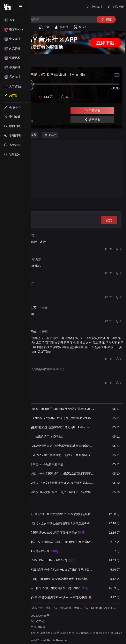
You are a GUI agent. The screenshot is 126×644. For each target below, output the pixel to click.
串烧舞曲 (12, 67)
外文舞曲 (12, 48)
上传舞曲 (95, 7)
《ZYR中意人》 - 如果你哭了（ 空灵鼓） (39, 437)
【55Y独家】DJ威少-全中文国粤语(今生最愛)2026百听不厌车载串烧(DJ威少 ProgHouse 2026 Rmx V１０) (54, 474)
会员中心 (12, 107)
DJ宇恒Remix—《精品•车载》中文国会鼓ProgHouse (50, 588)
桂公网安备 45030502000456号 (29, 616)
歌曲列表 (12, 126)
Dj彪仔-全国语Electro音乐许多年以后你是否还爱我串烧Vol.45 (52, 418)
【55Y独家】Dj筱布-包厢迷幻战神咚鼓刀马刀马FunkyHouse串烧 (54, 427)
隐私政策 (66, 608)
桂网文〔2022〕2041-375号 (27, 621)
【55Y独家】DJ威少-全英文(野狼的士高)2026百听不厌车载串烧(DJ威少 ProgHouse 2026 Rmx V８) (54, 492)
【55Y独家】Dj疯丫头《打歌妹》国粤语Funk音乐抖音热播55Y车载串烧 (54, 542)
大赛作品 (12, 86)
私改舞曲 (12, 77)
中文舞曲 (12, 39)
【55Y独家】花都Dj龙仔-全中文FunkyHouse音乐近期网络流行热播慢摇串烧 (54, 570)
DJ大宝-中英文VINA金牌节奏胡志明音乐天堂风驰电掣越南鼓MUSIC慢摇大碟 (54, 446)
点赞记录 (12, 145)
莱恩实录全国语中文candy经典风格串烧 (38, 464)
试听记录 (12, 154)
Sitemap (96, 608)
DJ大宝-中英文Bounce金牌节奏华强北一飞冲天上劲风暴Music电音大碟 (54, 455)
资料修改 (12, 116)
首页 (10, 20)
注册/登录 (116, 7)
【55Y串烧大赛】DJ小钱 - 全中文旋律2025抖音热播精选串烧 (54, 514)
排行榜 (62, 27)
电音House (14, 29)
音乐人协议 (81, 608)
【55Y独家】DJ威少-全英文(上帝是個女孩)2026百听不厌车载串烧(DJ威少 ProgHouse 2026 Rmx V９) (54, 483)
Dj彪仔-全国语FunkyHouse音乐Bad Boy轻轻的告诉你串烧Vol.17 (53, 409)
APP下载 (110, 608)
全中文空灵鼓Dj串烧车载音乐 (35, 551)
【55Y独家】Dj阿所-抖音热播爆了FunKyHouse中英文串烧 (54, 597)
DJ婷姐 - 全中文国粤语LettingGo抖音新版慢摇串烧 (49, 533)
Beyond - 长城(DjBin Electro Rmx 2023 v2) (44, 560)
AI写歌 (11, 95)
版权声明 (37, 608)
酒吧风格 (12, 58)
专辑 (44, 27)
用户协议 (52, 608)
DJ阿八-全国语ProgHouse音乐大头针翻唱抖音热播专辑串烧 (54, 579)
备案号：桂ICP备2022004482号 (25, 627)
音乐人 (80, 27)
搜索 (106, 20)
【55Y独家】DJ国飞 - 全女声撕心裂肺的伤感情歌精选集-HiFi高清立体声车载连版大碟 (54, 523)
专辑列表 (12, 135)
